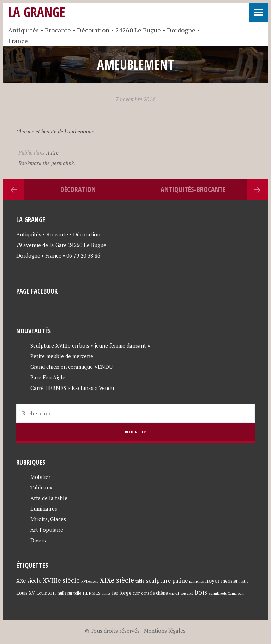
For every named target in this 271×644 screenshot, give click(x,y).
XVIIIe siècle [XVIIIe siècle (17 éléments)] (61, 580)
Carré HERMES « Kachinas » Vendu (72, 388)
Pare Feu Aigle (48, 377)
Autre (52, 152)
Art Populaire (47, 530)
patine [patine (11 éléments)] (180, 580)
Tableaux (41, 487)
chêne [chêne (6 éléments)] (162, 593)
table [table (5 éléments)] (140, 581)
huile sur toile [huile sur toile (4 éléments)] (69, 593)
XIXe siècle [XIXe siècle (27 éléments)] (117, 580)
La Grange (37, 12)
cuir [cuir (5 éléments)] (136, 593)
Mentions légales (165, 631)
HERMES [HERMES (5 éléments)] (92, 593)
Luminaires (44, 508)
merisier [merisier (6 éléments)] (230, 581)
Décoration (78, 189)
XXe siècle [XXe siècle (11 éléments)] (29, 580)
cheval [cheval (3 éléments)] (174, 593)
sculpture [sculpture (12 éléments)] (158, 580)
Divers (38, 540)
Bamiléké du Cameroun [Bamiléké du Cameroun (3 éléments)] (226, 593)
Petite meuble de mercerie (62, 356)
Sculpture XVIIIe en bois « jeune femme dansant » (90, 345)
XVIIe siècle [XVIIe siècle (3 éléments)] (90, 581)
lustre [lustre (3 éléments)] (244, 581)
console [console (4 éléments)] (148, 593)
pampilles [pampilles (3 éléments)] (196, 581)
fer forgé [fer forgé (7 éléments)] (122, 593)
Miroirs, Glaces (48, 519)
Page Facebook (37, 291)
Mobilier (40, 477)
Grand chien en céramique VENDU (71, 367)
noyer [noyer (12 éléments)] (212, 580)
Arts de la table (49, 498)
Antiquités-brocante (193, 189)
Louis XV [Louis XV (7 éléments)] (26, 593)
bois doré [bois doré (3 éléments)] (187, 593)
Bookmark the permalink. (47, 163)
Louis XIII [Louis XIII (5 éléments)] (46, 593)
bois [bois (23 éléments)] (201, 592)
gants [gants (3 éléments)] (106, 593)
